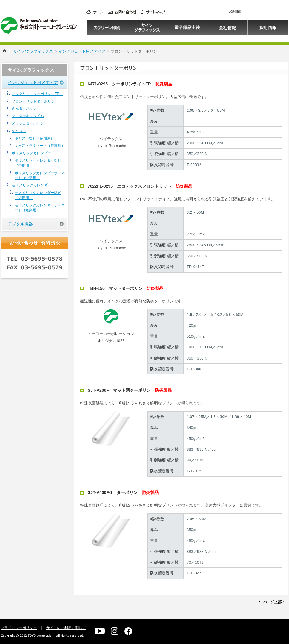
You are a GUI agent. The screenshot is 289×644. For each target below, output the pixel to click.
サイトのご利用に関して (66, 628)
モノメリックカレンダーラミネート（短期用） (40, 208)
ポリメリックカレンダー (31, 153)
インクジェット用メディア (82, 51)
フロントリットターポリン (33, 101)
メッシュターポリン (28, 123)
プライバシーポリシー (19, 628)
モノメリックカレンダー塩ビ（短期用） (38, 195)
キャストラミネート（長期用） (40, 146)
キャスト (19, 131)
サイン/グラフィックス (33, 51)
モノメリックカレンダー (31, 185)
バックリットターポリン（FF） (37, 94)
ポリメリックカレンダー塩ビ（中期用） (38, 163)
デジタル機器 (20, 224)
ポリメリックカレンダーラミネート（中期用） (40, 176)
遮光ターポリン (24, 108)
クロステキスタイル (28, 116)
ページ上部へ (272, 602)
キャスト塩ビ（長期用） (34, 138)
